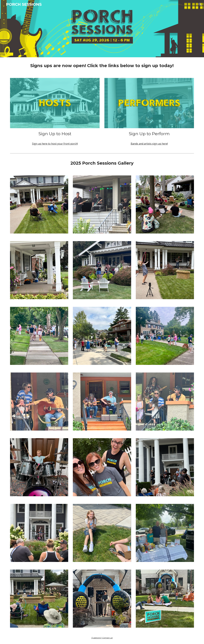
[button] (200, 4)
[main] (102, 66)
